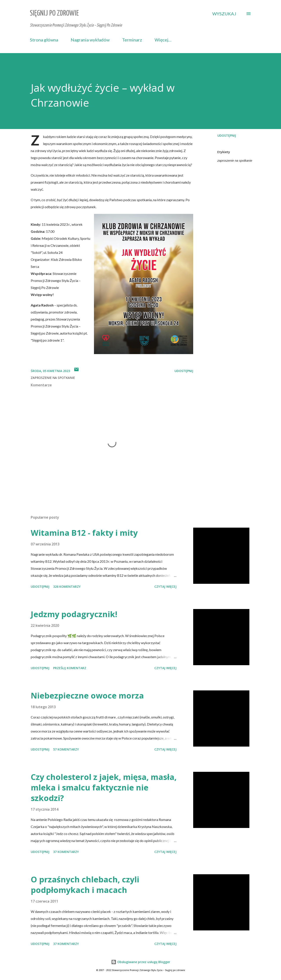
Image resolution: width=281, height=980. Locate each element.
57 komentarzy (66, 749)
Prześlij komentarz (70, 668)
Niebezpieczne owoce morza (87, 696)
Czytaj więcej (165, 587)
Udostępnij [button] (227, 135)
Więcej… (163, 40)
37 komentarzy (66, 852)
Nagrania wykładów (90, 40)
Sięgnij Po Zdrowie (54, 13)
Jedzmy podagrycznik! (74, 614)
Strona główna (44, 40)
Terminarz (132, 40)
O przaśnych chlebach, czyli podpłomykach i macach (85, 885)
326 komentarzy (67, 587)
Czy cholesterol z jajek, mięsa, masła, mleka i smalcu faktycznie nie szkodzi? (104, 787)
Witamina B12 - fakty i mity (84, 533)
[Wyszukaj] (224, 14)
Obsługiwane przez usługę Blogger (141, 962)
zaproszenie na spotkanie (235, 161)
